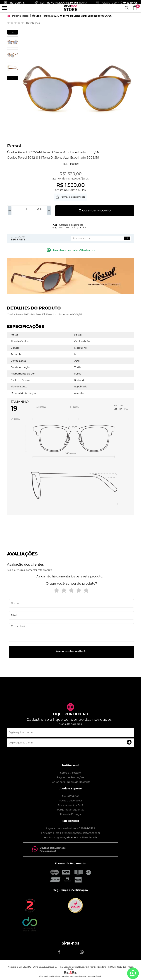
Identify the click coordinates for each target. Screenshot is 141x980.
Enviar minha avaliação (71, 652)
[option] (13, 42)
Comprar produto (95, 211)
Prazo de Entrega (70, 814)
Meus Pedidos (70, 796)
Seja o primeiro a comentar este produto (30, 570)
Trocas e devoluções (70, 801)
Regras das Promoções (70, 777)
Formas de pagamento (73, 197)
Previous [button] (13, 32)
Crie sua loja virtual (48, 976)
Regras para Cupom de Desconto (70, 782)
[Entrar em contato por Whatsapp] (133, 973)
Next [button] (13, 78)
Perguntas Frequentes (71, 810)
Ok (127, 238)
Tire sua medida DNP (70, 805)
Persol (14, 146)
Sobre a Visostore (70, 773)
